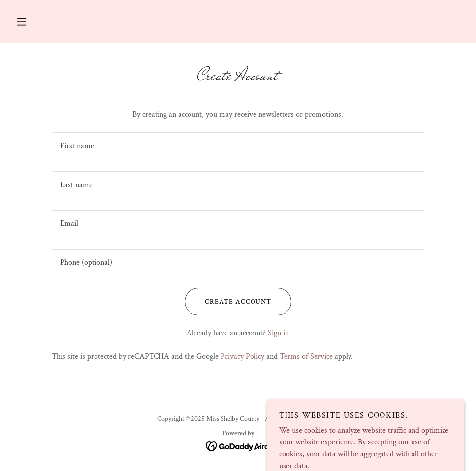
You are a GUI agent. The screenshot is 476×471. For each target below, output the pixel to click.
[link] (238, 446)
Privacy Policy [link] (242, 357)
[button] (22, 22)
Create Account (228, 302)
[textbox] (238, 146)
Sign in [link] (278, 333)
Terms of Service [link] (306, 357)
